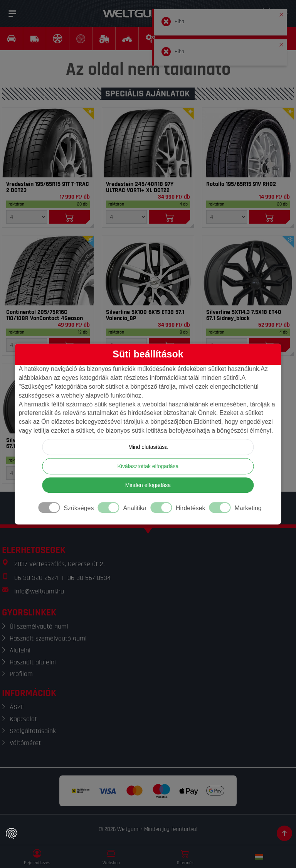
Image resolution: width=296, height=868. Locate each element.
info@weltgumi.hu (39, 591)
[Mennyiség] (27, 217)
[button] (281, 13)
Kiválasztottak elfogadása (148, 466)
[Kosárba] (69, 217)
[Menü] (12, 13)
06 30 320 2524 (36, 578)
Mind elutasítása (148, 447)
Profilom (21, 674)
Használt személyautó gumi (48, 638)
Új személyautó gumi (39, 626)
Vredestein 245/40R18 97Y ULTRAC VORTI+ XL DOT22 (140, 187)
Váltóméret (25, 743)
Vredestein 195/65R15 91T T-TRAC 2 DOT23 (48, 187)
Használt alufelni (33, 662)
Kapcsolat (23, 719)
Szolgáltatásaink (33, 731)
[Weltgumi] (140, 13)
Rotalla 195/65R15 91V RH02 (241, 184)
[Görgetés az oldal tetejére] (284, 833)
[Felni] (148, 271)
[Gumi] (48, 143)
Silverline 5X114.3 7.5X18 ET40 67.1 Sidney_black (244, 315)
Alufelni (20, 650)
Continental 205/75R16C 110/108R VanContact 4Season (45, 315)
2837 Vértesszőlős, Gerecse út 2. (59, 564)
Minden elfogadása (148, 485)
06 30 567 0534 (89, 578)
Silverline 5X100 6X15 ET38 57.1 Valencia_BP (145, 315)
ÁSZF (17, 707)
